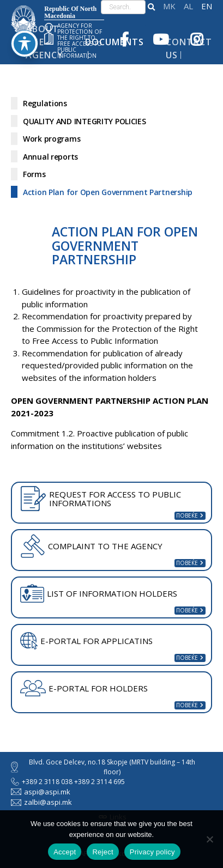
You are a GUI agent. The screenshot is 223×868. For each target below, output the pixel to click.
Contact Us (189, 48)
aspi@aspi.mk (41, 792)
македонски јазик (169, 6)
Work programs (52, 139)
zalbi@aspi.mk (41, 802)
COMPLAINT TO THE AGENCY (91, 546)
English (207, 6)
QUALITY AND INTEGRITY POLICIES (85, 121)
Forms (34, 174)
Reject (103, 852)
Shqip (188, 6)
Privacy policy (152, 852)
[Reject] (209, 839)
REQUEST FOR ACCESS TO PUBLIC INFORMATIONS (101, 499)
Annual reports (50, 157)
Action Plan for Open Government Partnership (108, 192)
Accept (65, 852)
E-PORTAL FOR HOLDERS (84, 688)
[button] (151, 7)
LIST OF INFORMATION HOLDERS (99, 593)
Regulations (45, 103)
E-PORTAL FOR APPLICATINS (86, 641)
